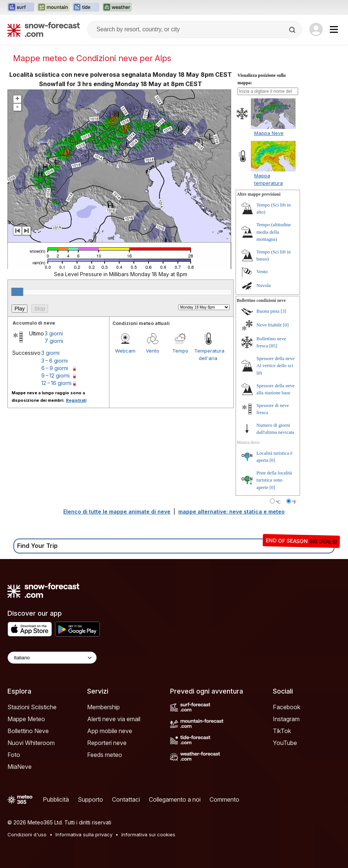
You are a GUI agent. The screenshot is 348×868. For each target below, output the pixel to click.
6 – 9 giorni (55, 368)
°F (294, 502)
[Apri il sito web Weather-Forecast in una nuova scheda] (117, 7)
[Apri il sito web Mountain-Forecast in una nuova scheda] (53, 7)
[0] (286, 325)
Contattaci (126, 799)
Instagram (286, 719)
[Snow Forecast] (44, 29)
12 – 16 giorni (56, 383)
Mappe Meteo (26, 719)
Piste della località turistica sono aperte (274, 480)
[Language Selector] (52, 658)
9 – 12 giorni (55, 375)
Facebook (287, 707)
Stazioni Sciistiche (32, 707)
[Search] (293, 30)
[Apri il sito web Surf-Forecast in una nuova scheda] (21, 7)
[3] (283, 311)
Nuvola (264, 285)
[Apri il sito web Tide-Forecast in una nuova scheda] (86, 7)
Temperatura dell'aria (208, 354)
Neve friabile (269, 325)
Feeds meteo (105, 755)
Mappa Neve (269, 133)
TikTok (282, 731)
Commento (224, 799)
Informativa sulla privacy (84, 834)
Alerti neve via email (114, 719)
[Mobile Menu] (334, 29)
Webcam (125, 351)
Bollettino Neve (28, 731)
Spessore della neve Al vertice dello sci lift (276, 366)
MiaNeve (20, 767)
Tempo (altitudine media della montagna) (274, 232)
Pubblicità (56, 799)
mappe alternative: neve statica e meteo (232, 512)
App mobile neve (110, 731)
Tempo (180, 351)
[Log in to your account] (316, 29)
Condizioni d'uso (27, 834)
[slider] (17, 292)
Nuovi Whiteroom (31, 743)
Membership (103, 707)
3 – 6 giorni (55, 361)
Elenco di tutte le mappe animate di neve (117, 512)
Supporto (90, 799)
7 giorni (54, 341)
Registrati (76, 400)
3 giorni (54, 333)
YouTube (285, 743)
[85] (273, 346)
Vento (153, 351)
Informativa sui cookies (148, 834)
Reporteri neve (107, 743)
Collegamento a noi (175, 799)
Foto (14, 755)
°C (278, 502)
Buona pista (268, 311)
